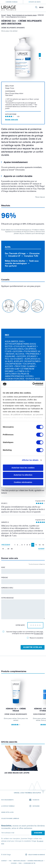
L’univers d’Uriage (12, 2)
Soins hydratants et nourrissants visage (24, 15)
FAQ (10, 861)
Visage (9, 15)
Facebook (34, 800)
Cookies (14, 863)
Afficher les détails (30, 460)
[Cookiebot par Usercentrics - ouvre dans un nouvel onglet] (33, 384)
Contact (4, 861)
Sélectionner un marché (35, 855)
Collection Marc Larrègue (10, 818)
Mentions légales (20, 861)
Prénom (5, 578)
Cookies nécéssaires (23, 482)
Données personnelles (35, 861)
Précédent (6, 545)
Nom (3, 567)
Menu (41, 7)
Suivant (41, 549)
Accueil (3, 15)
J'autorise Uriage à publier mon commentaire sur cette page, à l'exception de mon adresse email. (23, 633)
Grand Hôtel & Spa (7, 812)
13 (43, 545)
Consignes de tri (29, 863)
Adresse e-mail (7, 588)
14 (3, 549)
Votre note (20, 625)
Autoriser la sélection (23, 475)
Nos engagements (7, 800)
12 (40, 545)
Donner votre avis (12, 120)
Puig (20, 863)
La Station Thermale (8, 806)
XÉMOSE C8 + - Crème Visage (16, 710)
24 (8, 549)
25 (12, 549)
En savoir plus (39, 634)
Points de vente (35, 2)
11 (36, 545)
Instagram (34, 806)
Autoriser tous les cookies (23, 468)
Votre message (8, 598)
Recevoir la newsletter (35, 638)
